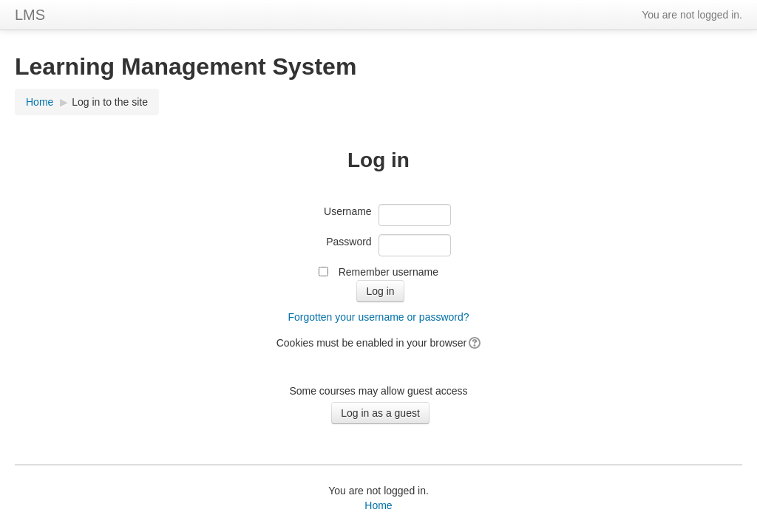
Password (349, 242)
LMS (30, 15)
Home (40, 102)
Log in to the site (110, 102)
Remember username (388, 272)
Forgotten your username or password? (378, 317)
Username (348, 211)
